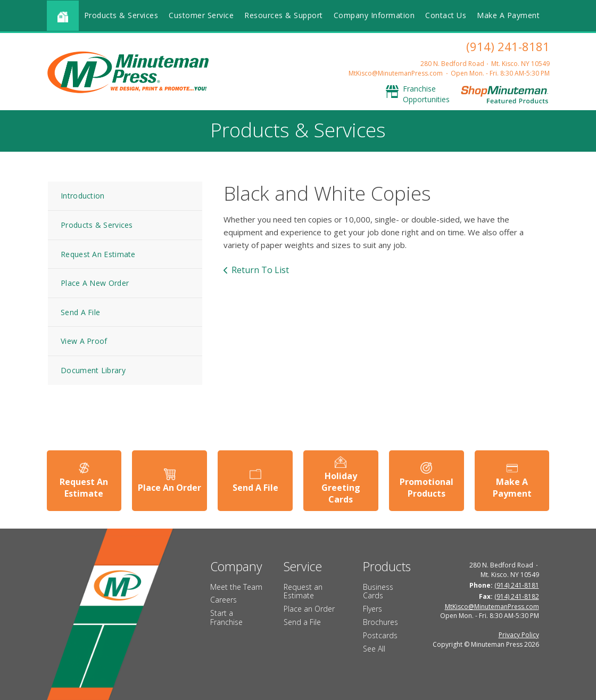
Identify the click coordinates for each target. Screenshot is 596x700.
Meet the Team (236, 587)
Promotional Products (427, 488)
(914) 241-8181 (508, 46)
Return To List (260, 270)
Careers (223, 600)
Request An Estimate (98, 254)
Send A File (80, 312)
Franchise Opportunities (426, 94)
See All (374, 649)
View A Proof (84, 341)
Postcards (380, 635)
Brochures (380, 622)
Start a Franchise (226, 617)
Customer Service (201, 15)
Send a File (302, 622)
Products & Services (121, 15)
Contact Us (446, 15)
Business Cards (378, 591)
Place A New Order (95, 283)
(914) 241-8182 (517, 596)
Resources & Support (284, 15)
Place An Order (169, 488)
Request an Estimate (303, 591)
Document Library (93, 370)
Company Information (374, 15)
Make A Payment (508, 15)
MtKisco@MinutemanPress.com (396, 73)
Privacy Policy (519, 635)
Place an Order (309, 609)
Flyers (372, 609)
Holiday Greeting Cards (341, 488)
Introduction (83, 196)
